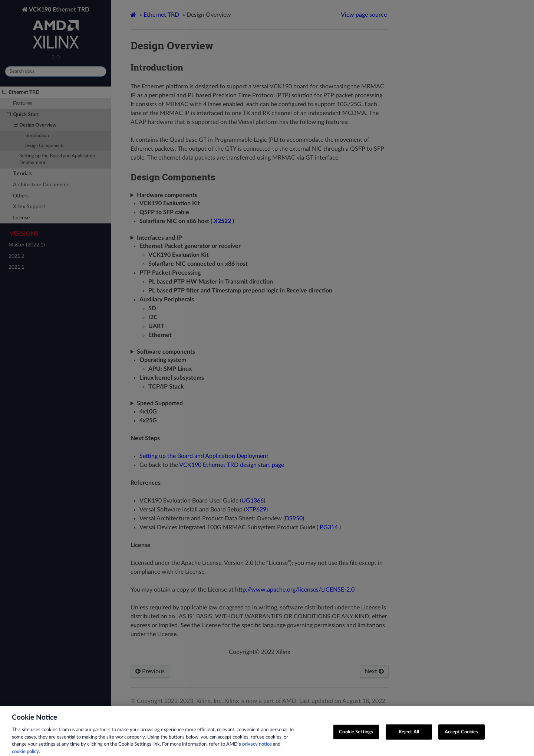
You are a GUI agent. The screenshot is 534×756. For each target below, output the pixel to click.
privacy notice (257, 749)
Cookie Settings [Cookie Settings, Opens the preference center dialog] (356, 736)
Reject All (409, 736)
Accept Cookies (462, 736)
